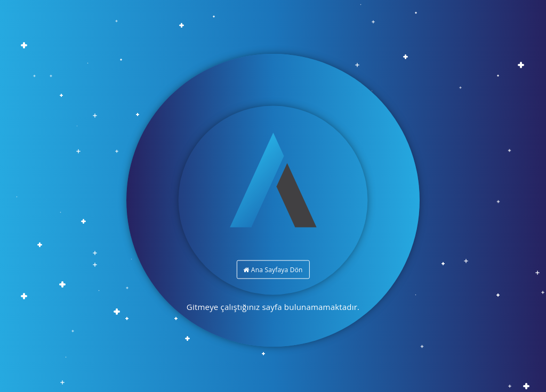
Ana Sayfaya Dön (273, 270)
